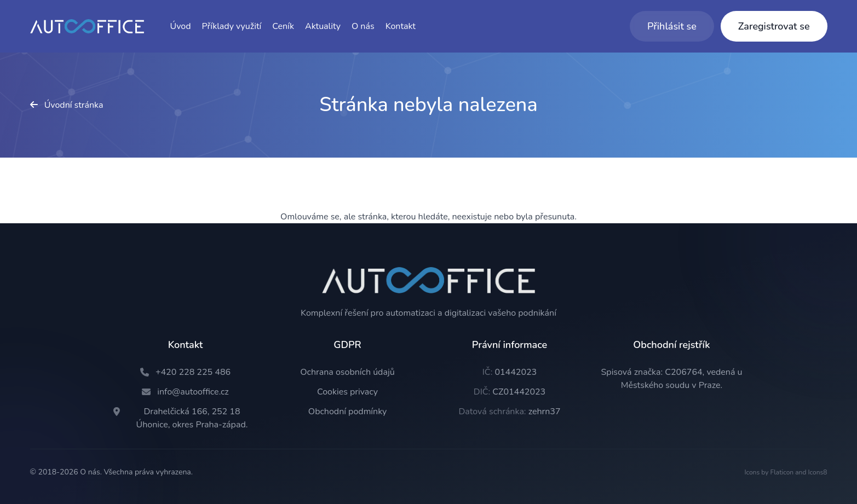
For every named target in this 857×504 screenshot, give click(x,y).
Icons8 (818, 472)
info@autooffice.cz (193, 392)
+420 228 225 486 (193, 372)
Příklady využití (232, 26)
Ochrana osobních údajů (347, 372)
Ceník (283, 26)
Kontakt (401, 26)
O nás (363, 26)
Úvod (181, 26)
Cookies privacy (347, 392)
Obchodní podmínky (347, 412)
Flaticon (782, 472)
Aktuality (323, 26)
